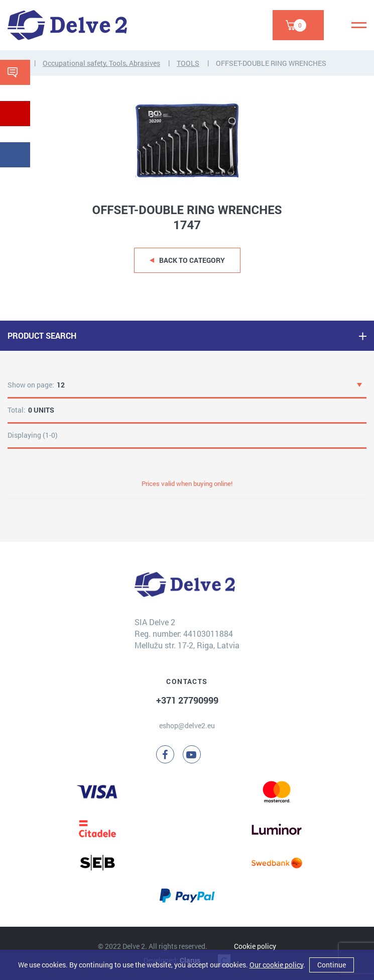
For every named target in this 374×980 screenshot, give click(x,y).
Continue (332, 965)
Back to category (192, 260)
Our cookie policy (276, 965)
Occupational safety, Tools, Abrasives (101, 63)
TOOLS (188, 63)
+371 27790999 (187, 700)
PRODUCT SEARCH (42, 335)
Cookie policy (255, 946)
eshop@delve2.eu (187, 725)
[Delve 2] (67, 25)
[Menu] (359, 25)
